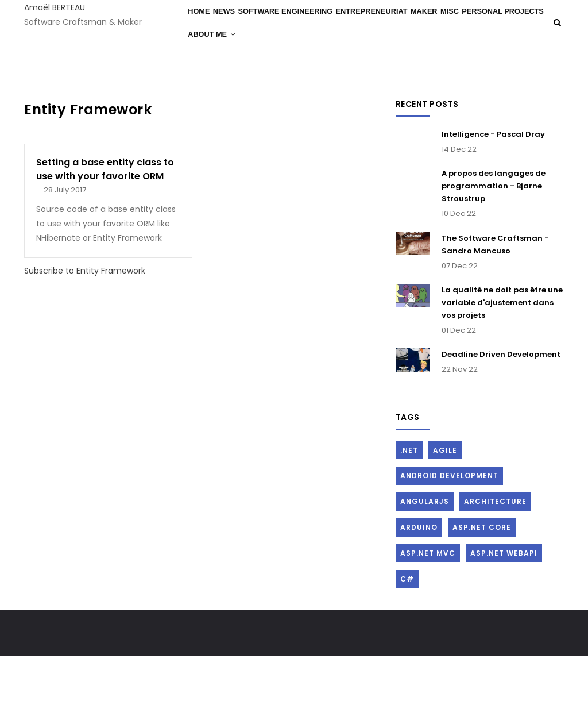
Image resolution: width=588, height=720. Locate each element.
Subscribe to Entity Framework (85, 334)
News (235, 24)
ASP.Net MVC (428, 617)
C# (407, 643)
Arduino (419, 591)
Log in (554, 138)
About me (303, 71)
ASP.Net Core (482, 591)
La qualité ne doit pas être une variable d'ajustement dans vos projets (502, 366)
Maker (450, 24)
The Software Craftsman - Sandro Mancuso (495, 308)
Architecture (495, 565)
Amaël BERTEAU (55, 7)
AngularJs (425, 565)
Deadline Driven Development (501, 418)
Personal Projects (231, 71)
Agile (445, 514)
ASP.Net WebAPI (504, 617)
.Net (409, 514)
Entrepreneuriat (393, 24)
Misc (483, 24)
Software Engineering (303, 24)
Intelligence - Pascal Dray (493, 198)
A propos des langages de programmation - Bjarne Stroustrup (494, 250)
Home (203, 24)
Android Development (449, 540)
